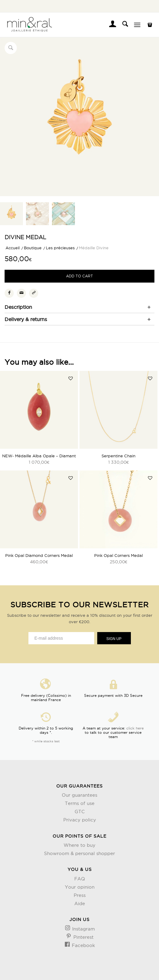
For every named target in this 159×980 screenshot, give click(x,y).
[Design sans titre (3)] (29, 25)
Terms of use (80, 803)
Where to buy (79, 845)
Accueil (13, 248)
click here (135, 728)
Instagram (83, 929)
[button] (71, 378)
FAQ (80, 879)
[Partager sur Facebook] (9, 293)
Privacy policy (80, 820)
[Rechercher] (122, 25)
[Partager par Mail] (21, 293)
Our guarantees (79, 795)
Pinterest (83, 937)
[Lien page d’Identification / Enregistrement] (110, 25)
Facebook (83, 945)
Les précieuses (60, 248)
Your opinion (80, 887)
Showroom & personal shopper (79, 853)
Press (80, 895)
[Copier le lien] (34, 293)
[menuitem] (110, 25)
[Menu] (137, 25)
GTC (80, 812)
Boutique (33, 248)
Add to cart (79, 276)
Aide (80, 903)
